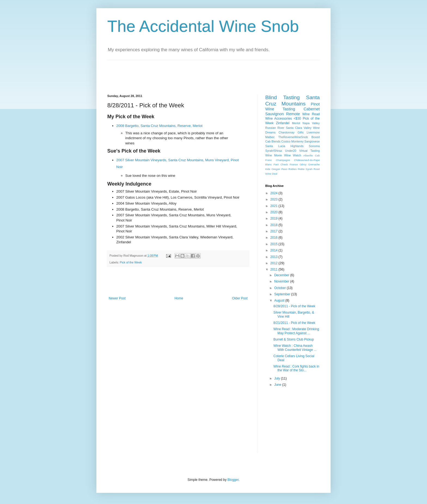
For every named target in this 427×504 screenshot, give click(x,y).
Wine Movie (274, 155)
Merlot (296, 123)
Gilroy (303, 164)
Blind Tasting (282, 97)
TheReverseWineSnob (293, 137)
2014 (274, 250)
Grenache (314, 164)
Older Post (240, 298)
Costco (286, 141)
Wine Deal (271, 174)
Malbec (270, 137)
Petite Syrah (305, 169)
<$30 (297, 119)
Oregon (276, 169)
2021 (274, 206)
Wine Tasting (280, 109)
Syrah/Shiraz (274, 151)
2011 (274, 269)
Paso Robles (289, 169)
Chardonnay (287, 132)
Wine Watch (293, 155)
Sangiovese (312, 141)
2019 (274, 218)
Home (179, 298)
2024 (274, 193)
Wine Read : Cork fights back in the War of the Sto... (296, 368)
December (282, 275)
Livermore (313, 132)
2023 (274, 199)
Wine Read (311, 114)
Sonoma (314, 146)
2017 (274, 231)
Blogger (233, 480)
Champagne (283, 160)
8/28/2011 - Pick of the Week (294, 306)
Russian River (275, 128)
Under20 (291, 151)
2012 (274, 263)
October (280, 288)
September (283, 294)
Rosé (317, 169)
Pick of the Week (131, 262)
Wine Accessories (279, 119)
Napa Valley (311, 123)
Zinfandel (283, 123)
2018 (274, 225)
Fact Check (281, 164)
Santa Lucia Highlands (284, 146)
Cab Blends (273, 141)
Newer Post (117, 298)
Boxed (315, 137)
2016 (274, 238)
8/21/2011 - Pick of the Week (294, 323)
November (282, 281)
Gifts (301, 132)
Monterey (298, 141)
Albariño (308, 155)
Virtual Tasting (309, 151)
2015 (274, 244)
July (278, 378)
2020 (274, 212)
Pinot (315, 104)
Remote (293, 114)
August (280, 300)
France (294, 164)
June (278, 385)
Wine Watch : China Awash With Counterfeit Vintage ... (295, 348)
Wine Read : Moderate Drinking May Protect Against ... (296, 331)
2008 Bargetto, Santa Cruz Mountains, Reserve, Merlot (159, 126)
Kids (268, 169)
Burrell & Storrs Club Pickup (294, 339)
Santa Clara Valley (299, 128)
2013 (274, 257)
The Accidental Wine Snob (203, 26)
